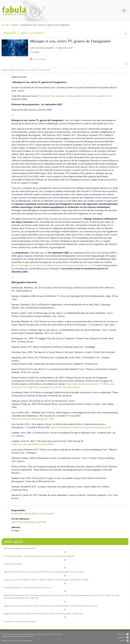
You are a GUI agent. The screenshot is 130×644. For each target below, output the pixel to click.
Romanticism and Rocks (13, 564)
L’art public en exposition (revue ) (20, 621)
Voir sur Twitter (38, 59)
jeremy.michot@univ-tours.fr (82, 265)
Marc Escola (27, 70)
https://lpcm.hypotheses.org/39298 (29, 522)
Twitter (124, 641)
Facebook (123, 637)
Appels (15, 25)
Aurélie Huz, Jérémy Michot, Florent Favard (33, 514)
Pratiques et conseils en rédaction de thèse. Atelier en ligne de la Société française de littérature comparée (46, 580)
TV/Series (108, 96)
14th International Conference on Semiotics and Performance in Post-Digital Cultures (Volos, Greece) (43, 572)
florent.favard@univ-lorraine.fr (27, 265)
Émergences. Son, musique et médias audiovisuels (62, 96)
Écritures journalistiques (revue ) (20, 548)
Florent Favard (44, 70)
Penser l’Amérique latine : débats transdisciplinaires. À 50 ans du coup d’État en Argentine (39, 556)
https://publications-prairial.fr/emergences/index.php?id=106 (81, 427)
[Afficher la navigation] (124, 11)
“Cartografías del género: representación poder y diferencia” (28, 587)
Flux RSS (124, 634)
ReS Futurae (94, 96)
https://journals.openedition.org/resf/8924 (33, 444)
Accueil (5, 25)
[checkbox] (126, 33)
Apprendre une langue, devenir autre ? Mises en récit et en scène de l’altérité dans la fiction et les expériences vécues (51, 606)
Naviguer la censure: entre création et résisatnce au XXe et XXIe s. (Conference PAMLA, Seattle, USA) (43, 614)
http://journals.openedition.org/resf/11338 (33, 419)
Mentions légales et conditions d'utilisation (17, 641)
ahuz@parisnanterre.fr (55, 265)
